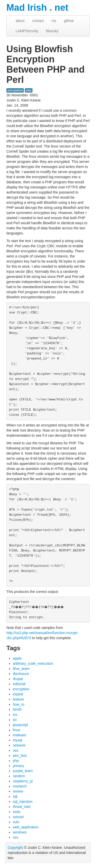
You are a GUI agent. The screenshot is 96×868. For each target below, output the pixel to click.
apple (17, 658)
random (19, 776)
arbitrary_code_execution (33, 663)
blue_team (21, 669)
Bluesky (52, 31)
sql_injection (23, 802)
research (20, 786)
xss (15, 837)
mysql (18, 740)
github (69, 21)
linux (17, 730)
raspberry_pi (23, 781)
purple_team (23, 771)
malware (20, 735)
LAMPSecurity (27, 31)
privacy (18, 766)
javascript (20, 725)
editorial (19, 684)
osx (16, 750)
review (18, 791)
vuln (16, 822)
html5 (17, 709)
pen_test (20, 756)
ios (15, 715)
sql (15, 796)
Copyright (15, 848)
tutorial (18, 817)
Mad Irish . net (37, 8)
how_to (19, 704)
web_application (26, 827)
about (20, 21)
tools (17, 812)
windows (20, 832)
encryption (15, 90)
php (29, 90)
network (19, 745)
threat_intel (22, 807)
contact (38, 21)
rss (54, 21)
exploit (18, 694)
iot (15, 720)
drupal (18, 679)
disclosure (21, 674)
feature (18, 699)
